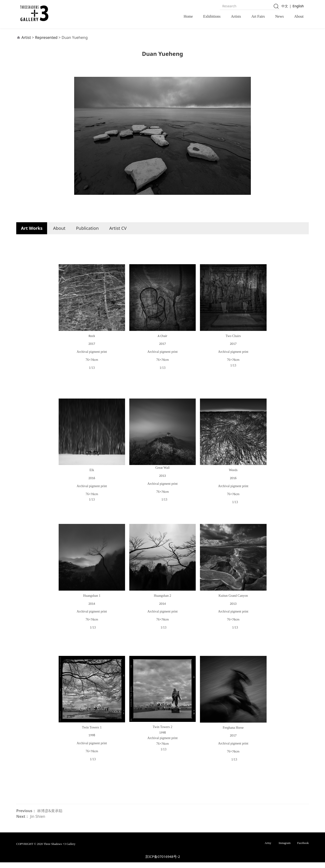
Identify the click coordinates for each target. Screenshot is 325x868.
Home (188, 16)
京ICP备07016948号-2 (163, 862)
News (280, 16)
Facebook (303, 849)
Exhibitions (212, 16)
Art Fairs (258, 16)
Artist (26, 43)
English (298, 6)
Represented (46, 43)
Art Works (32, 234)
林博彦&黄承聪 (50, 816)
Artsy (268, 849)
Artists (236, 16)
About (299, 16)
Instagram (284, 849)
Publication (87, 234)
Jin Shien (38, 822)
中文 (285, 6)
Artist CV (118, 234)
